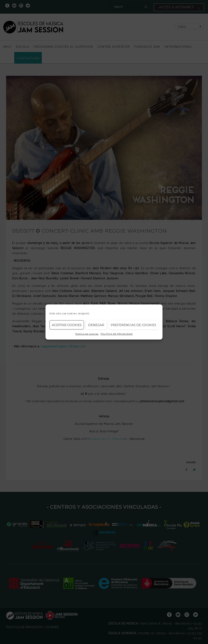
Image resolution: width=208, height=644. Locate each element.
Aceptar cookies (67, 325)
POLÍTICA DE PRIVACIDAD (117, 334)
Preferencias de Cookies (133, 325)
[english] (84, 313)
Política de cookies (87, 334)
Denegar (96, 325)
